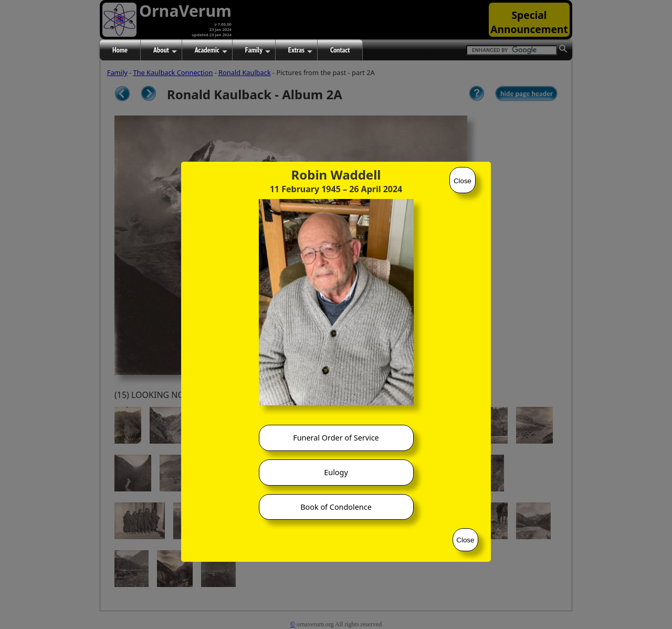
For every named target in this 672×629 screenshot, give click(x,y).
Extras (300, 50)
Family (258, 50)
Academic (211, 50)
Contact (340, 50)
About (165, 50)
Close (463, 181)
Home (120, 50)
